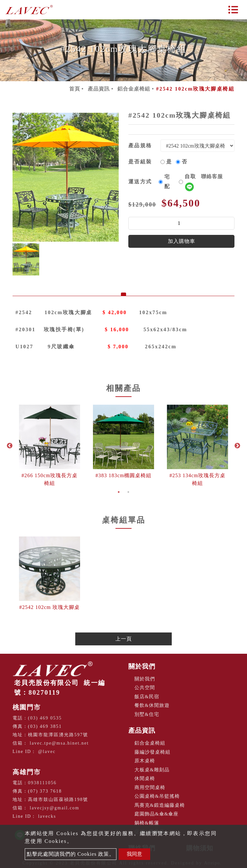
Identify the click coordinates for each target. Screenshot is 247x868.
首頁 (75, 89)
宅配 (167, 182)
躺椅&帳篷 (147, 823)
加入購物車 (182, 241)
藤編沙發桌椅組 (152, 752)
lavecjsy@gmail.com (55, 808)
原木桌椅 (145, 761)
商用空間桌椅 (150, 787)
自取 (204, 181)
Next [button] (237, 446)
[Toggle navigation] (233, 10)
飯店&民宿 (147, 697)
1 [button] (119, 492)
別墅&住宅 (147, 714)
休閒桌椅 (145, 778)
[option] (66, 177)
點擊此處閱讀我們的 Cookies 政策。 (71, 854)
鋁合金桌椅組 (134, 89)
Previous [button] (10, 446)
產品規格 (140, 145)
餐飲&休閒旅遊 (152, 705)
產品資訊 (99, 89)
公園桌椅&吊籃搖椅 (157, 796)
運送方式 (140, 182)
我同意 (134, 854)
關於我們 (142, 666)
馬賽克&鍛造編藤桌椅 (160, 805)
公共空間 (145, 688)
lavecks (47, 816)
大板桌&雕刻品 (152, 770)
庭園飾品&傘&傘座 (156, 814)
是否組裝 (140, 162)
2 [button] (128, 492)
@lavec (47, 752)
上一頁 (124, 639)
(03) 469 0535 (45, 718)
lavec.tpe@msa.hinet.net (59, 743)
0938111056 (42, 783)
